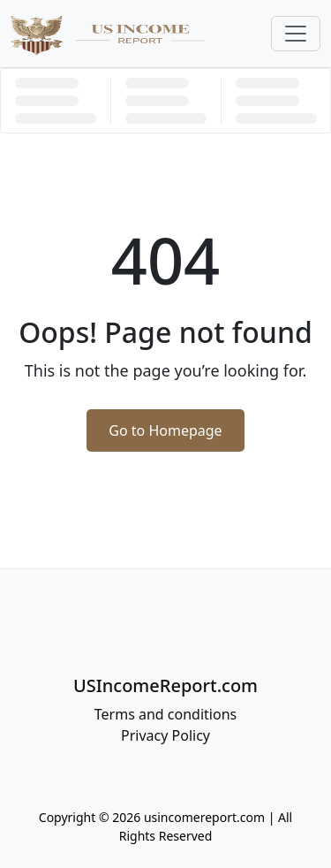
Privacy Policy (165, 735)
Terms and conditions (165, 714)
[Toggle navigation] (296, 34)
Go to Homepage (165, 430)
